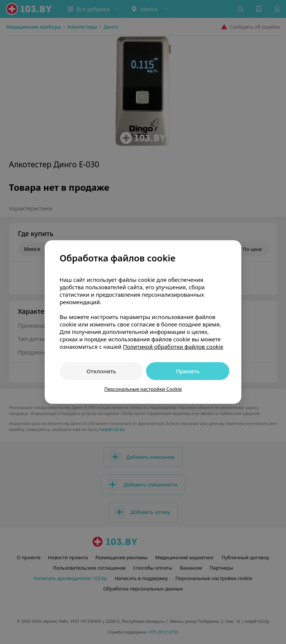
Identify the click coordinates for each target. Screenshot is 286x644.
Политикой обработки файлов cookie (173, 347)
